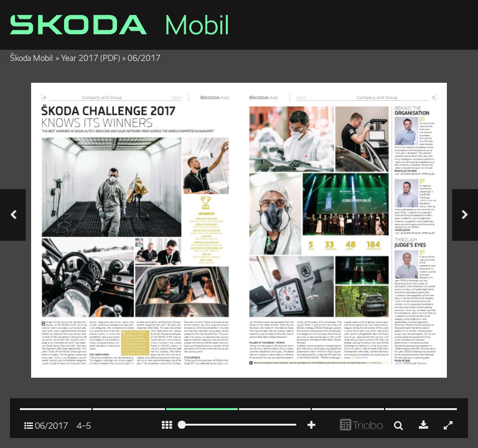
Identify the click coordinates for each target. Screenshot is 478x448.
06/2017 (144, 58)
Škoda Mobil (31, 58)
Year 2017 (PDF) (91, 58)
